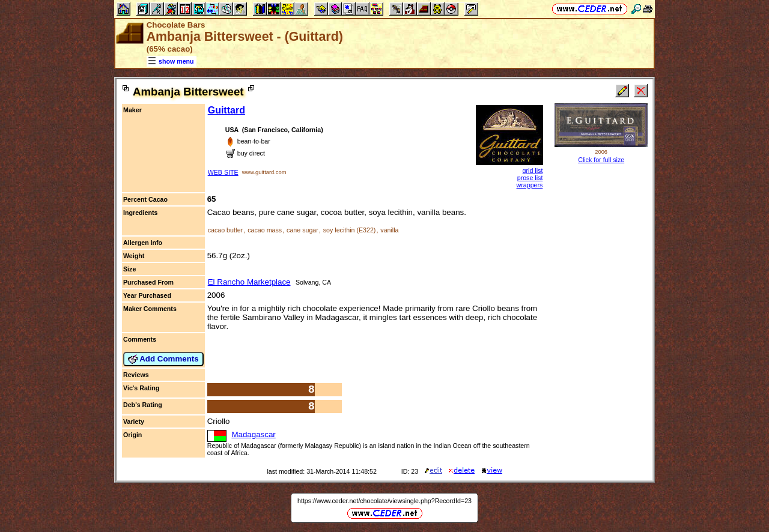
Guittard (226, 110)
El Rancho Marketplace (249, 282)
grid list (533, 171)
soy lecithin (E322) (350, 230)
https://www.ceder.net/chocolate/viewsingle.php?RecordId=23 (384, 501)
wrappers (530, 185)
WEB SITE (223, 172)
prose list (530, 178)
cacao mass (265, 230)
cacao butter (226, 230)
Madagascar (253, 434)
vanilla (389, 230)
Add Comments (163, 359)
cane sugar (302, 230)
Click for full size (601, 160)
